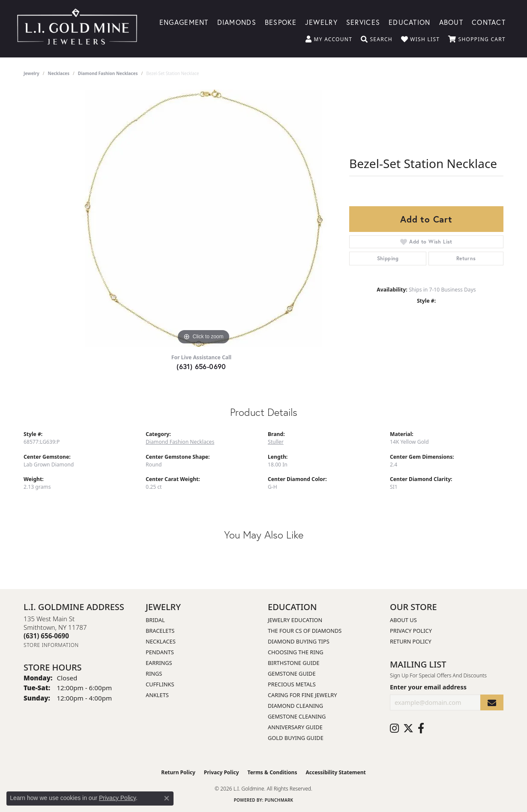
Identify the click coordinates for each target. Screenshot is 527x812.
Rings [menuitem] (154, 674)
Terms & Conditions (272, 772)
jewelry (31, 73)
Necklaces (59, 73)
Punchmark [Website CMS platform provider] (279, 800)
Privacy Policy (411, 631)
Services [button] (363, 22)
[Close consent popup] (167, 798)
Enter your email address (428, 687)
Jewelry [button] (321, 22)
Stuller (276, 442)
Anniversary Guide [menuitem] (295, 727)
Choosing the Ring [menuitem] (296, 652)
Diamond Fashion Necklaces (108, 73)
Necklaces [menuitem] (161, 641)
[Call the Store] (46, 636)
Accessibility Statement (335, 772)
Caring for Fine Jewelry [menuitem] (302, 695)
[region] (204, 218)
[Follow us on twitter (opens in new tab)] (408, 728)
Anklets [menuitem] (157, 695)
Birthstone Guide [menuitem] (294, 663)
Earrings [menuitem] (159, 663)
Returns (466, 258)
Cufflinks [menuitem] (160, 684)
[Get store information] (51, 645)
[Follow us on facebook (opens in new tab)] (421, 728)
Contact (489, 22)
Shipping (388, 258)
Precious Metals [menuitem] (292, 684)
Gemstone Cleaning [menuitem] (297, 716)
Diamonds (237, 22)
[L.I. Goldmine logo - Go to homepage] (77, 29)
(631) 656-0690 (201, 366)
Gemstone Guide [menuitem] (292, 674)
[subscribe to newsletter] (492, 702)
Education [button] (410, 22)
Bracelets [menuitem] (160, 631)
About (451, 22)
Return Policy (411, 641)
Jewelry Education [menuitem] (295, 620)
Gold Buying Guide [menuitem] (296, 738)
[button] (329, 39)
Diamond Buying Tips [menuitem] (299, 641)
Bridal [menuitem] (155, 620)
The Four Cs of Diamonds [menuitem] (305, 631)
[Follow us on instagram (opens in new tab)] (394, 728)
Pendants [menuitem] (160, 652)
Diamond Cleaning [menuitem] (295, 706)
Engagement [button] (184, 22)
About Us (403, 620)
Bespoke (281, 22)
